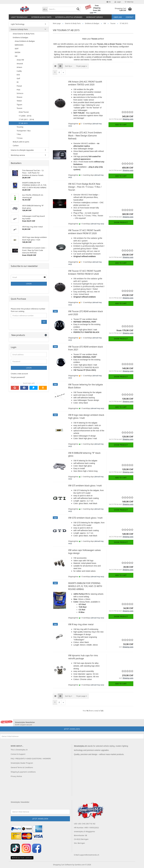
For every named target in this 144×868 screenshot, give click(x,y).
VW (16, 56)
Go (44, 322)
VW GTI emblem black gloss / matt (85, 486)
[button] (109, 2)
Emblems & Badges (20, 37)
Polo (18, 90)
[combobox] (69, 66)
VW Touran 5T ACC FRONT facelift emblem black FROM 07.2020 (84, 232)
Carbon (16, 145)
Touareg (20, 127)
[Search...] (45, 9)
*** (95, 13)
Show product (121, 222)
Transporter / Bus (24, 131)
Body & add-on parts (21, 142)
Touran (19, 108)
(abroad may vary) (97, 224)
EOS (18, 75)
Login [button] (118, 2)
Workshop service (94, 17)
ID (18, 82)
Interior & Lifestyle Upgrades (69, 17)
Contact (130, 17)
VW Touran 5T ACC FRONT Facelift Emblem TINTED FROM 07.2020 (85, 272)
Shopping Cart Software (62, 865)
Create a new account (19, 374)
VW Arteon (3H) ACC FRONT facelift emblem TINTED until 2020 (85, 83)
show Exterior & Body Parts (24, 34)
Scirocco (20, 93)
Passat (19, 86)
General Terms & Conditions (22, 767)
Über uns (118, 17)
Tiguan (19, 105)
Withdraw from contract (22, 858)
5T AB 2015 (23, 123)
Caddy (19, 71)
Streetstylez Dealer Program (22, 763)
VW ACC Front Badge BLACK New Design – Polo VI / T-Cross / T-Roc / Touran (85, 187)
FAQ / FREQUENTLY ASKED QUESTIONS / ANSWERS (31, 759)
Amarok (20, 64)
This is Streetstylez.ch (19, 750)
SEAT (17, 49)
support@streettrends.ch (89, 855)
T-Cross (20, 138)
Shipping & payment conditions (23, 772)
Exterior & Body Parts (41, 17)
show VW (20, 60)
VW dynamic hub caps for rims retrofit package (83, 657)
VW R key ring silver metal (81, 624)
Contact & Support (18, 754)
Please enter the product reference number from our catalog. (28, 310)
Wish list (129, 2)
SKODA (18, 52)
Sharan (19, 97)
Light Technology (19, 17)
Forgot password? (18, 377)
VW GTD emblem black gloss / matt (85, 518)
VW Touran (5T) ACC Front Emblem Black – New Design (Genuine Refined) (85, 136)
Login (29, 284)
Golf (18, 78)
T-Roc (19, 134)
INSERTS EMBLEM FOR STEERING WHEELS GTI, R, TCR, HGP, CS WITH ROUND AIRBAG (85, 586)
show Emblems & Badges (25, 41)
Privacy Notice (16, 776)
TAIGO (19, 101)
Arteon (19, 67)
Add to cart (121, 125)
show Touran (24, 112)
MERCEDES (19, 45)
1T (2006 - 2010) (25, 116)
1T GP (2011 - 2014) (26, 119)
